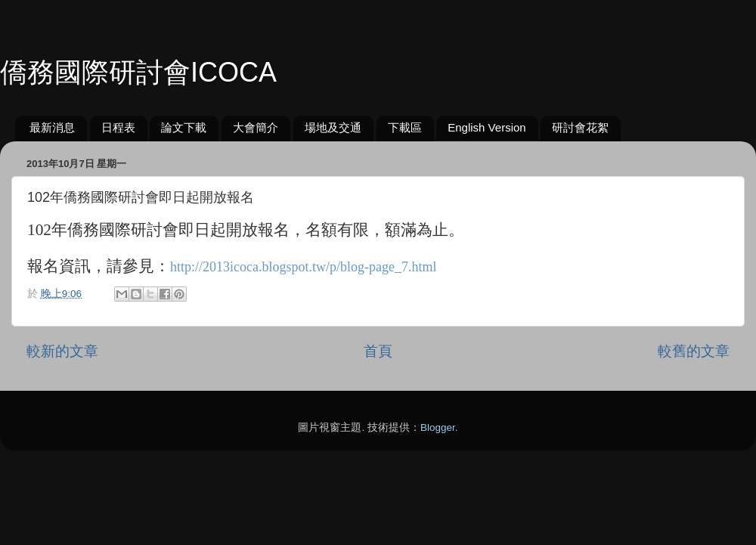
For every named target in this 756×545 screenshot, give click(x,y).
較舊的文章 (694, 351)
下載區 (405, 127)
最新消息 (52, 127)
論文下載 (184, 127)
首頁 (378, 351)
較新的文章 (62, 351)
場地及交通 (333, 127)
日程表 (118, 127)
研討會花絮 (580, 127)
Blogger (438, 427)
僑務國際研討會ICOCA (138, 72)
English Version (486, 127)
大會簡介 (256, 127)
